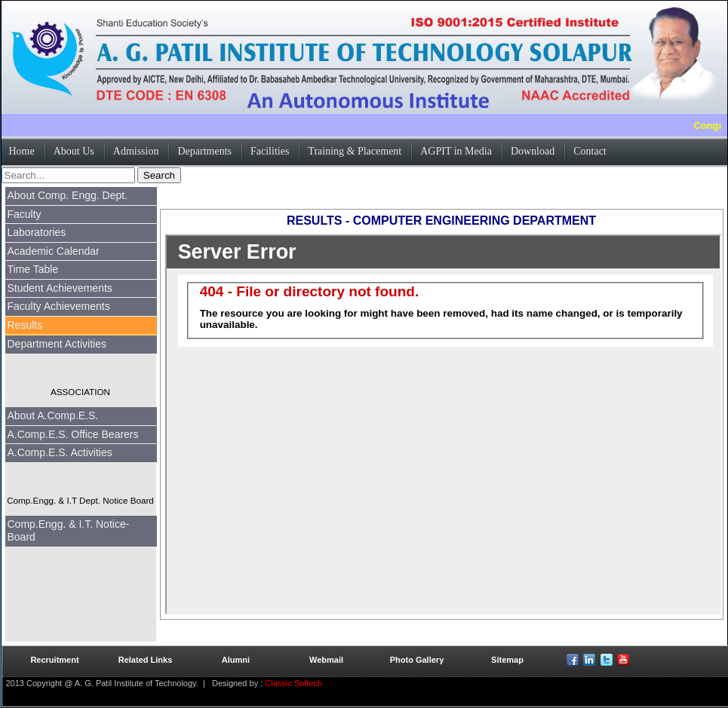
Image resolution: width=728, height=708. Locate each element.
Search (159, 175)
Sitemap (507, 660)
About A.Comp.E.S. (53, 415)
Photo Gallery (417, 660)
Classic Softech (292, 683)
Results (25, 325)
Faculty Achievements (59, 306)
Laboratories (37, 232)
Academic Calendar (54, 251)
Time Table (33, 269)
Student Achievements (60, 288)
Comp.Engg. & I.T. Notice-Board (69, 531)
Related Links (146, 660)
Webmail (326, 660)
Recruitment (54, 660)
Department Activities (57, 344)
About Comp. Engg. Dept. (68, 195)
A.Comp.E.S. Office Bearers (73, 434)
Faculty (25, 214)
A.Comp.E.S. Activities (60, 452)
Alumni (236, 660)
